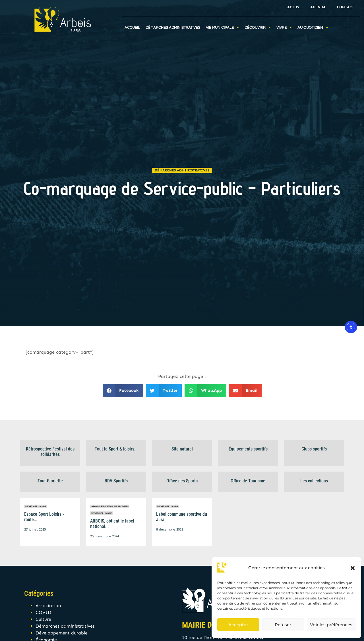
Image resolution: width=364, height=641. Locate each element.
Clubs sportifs (314, 449)
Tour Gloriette (50, 481)
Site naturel (182, 449)
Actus (293, 7)
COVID (43, 612)
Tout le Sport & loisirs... (116, 449)
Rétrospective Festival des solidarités (50, 452)
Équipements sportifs (248, 449)
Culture (43, 619)
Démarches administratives (182, 170)
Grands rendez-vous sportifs (110, 506)
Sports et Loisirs (36, 506)
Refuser (283, 625)
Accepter (238, 625)
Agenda (318, 7)
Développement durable (62, 633)
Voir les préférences (331, 625)
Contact (346, 7)
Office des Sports (182, 481)
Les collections (314, 481)
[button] (353, 568)
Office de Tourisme (248, 481)
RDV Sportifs (116, 481)
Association (48, 606)
